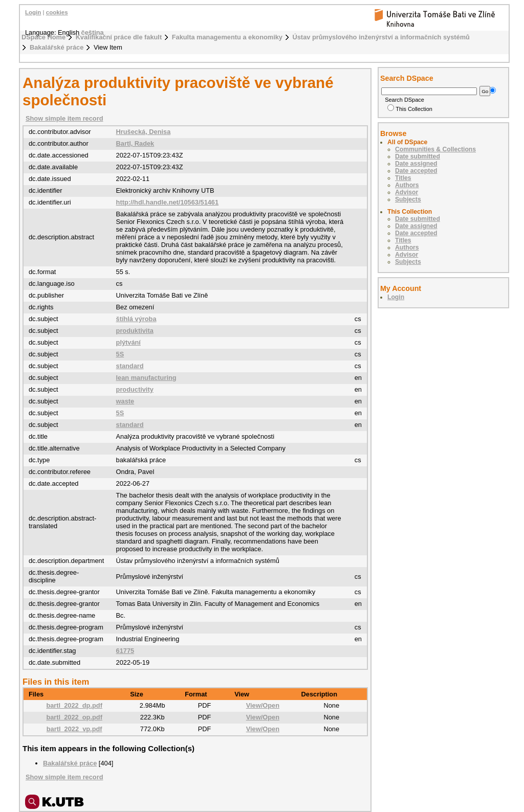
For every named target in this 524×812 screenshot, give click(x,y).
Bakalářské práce (57, 47)
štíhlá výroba (136, 319)
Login (33, 12)
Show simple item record (64, 118)
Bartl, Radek (135, 143)
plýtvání (128, 342)
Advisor (407, 192)
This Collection (410, 109)
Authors (407, 185)
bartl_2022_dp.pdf (74, 705)
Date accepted (416, 171)
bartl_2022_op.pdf (74, 717)
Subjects (408, 199)
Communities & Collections (435, 149)
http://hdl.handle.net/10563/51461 (168, 202)
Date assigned (416, 164)
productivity (135, 389)
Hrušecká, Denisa (144, 132)
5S (120, 354)
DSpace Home (43, 37)
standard (130, 366)
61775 (125, 651)
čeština (93, 32)
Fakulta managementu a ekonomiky (227, 37)
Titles (403, 178)
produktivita (135, 331)
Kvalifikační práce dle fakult (119, 37)
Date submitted (418, 156)
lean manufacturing (146, 378)
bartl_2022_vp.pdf (74, 729)
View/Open (263, 705)
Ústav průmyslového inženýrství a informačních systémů (381, 37)
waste (125, 401)
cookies (57, 12)
